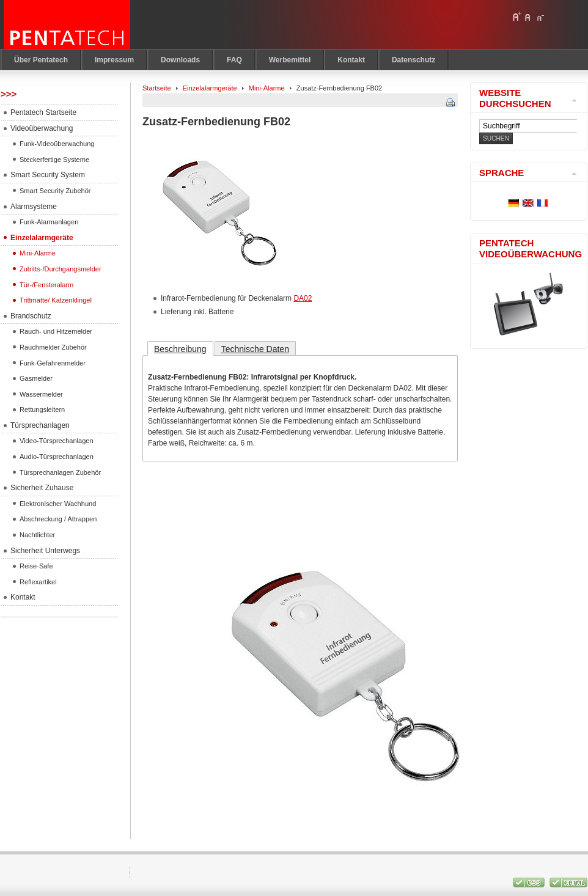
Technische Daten (255, 349)
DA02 (303, 298)
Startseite (157, 88)
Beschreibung (180, 349)
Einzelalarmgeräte (210, 88)
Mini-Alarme (267, 88)
